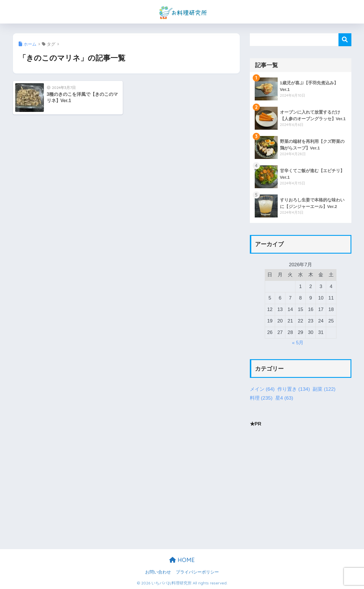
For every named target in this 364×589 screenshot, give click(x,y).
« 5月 (298, 343)
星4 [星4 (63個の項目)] (284, 398)
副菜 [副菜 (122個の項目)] (324, 389)
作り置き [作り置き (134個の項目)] (294, 389)
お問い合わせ (158, 572)
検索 (345, 40)
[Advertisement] (301, 473)
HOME (182, 560)
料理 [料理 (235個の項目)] (261, 398)
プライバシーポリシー (197, 572)
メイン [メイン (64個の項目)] (262, 389)
